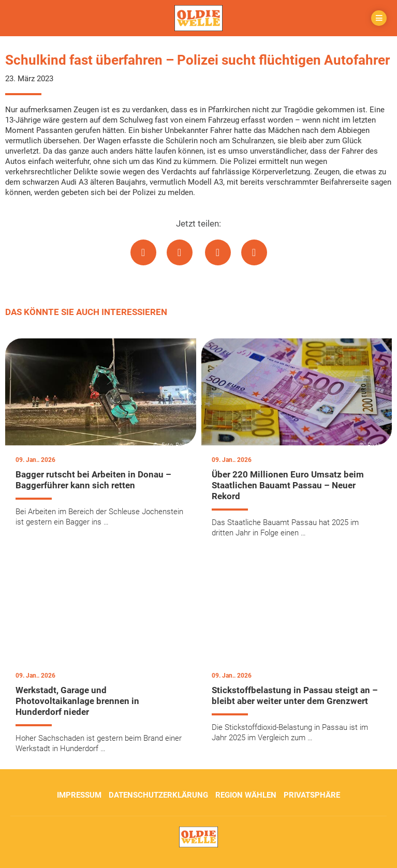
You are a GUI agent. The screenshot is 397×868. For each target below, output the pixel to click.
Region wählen (246, 795)
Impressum (79, 795)
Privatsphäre (312, 795)
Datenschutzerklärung (158, 795)
